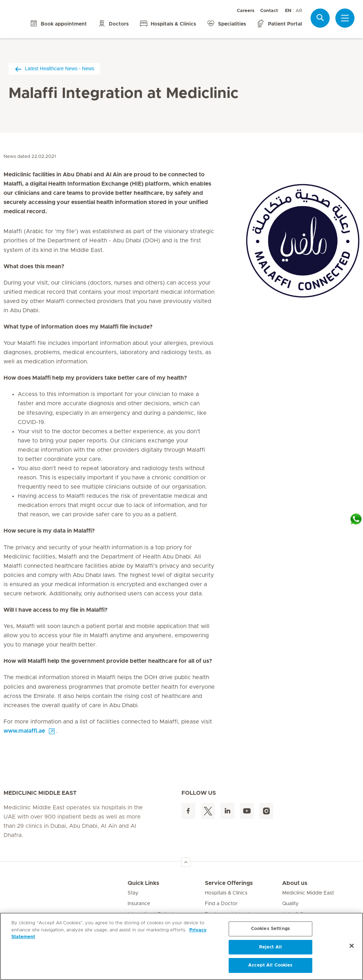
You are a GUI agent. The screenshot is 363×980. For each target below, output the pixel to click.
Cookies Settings (270, 929)
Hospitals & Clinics (226, 893)
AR (299, 11)
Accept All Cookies (270, 965)
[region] (181, 946)
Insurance (139, 904)
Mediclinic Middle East (308, 893)
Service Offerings (229, 883)
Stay (133, 893)
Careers (246, 11)
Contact (269, 11)
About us (295, 883)
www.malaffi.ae (24, 731)
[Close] (352, 946)
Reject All (270, 947)
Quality (290, 904)
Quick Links (143, 883)
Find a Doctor (221, 904)
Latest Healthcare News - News (54, 69)
